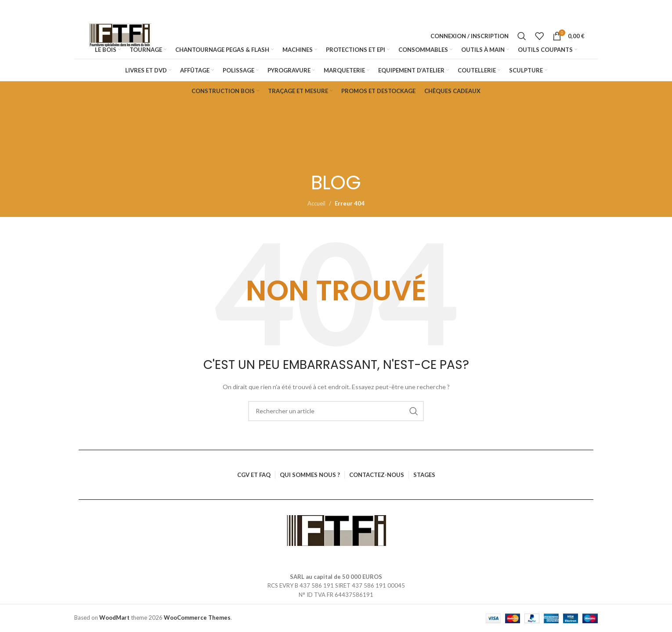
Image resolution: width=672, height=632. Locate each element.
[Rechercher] (522, 36)
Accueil (316, 203)
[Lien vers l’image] (336, 530)
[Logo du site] (120, 36)
